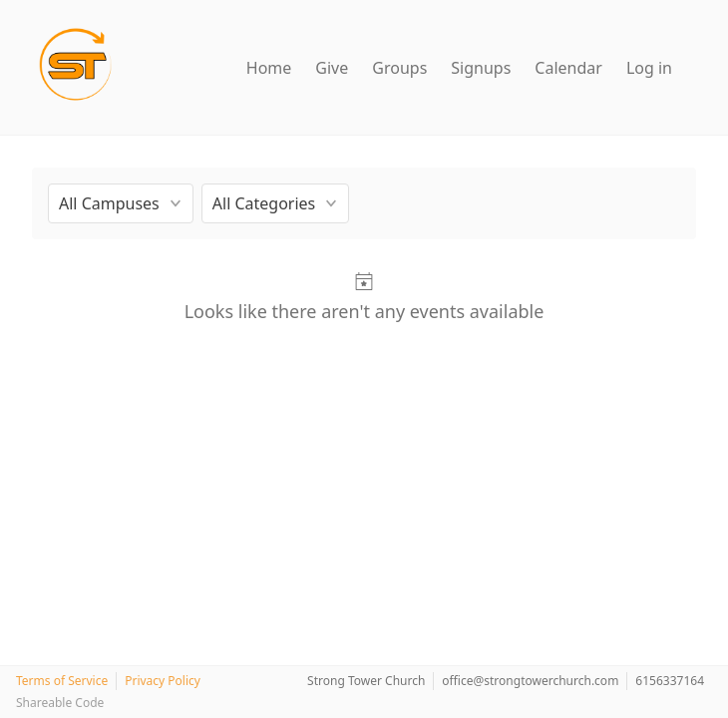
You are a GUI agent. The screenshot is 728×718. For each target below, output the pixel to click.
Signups (481, 68)
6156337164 (670, 681)
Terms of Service (62, 681)
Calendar (568, 68)
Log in (649, 68)
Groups (399, 68)
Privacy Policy (163, 681)
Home (269, 68)
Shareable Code (60, 703)
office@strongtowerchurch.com (530, 681)
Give (332, 68)
